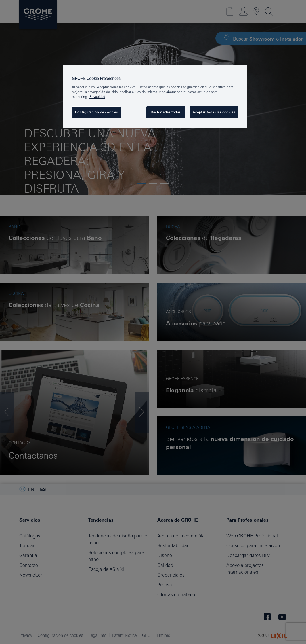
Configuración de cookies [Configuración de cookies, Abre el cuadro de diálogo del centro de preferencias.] (96, 112)
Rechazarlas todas (166, 112)
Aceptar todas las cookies (214, 112)
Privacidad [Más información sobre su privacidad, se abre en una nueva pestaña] (97, 97)
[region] (155, 96)
